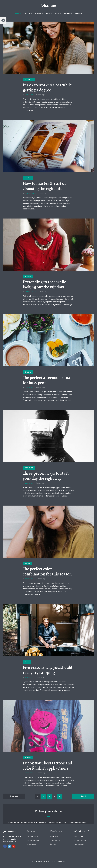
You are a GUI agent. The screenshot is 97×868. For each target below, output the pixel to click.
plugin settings (83, 822)
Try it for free (78, 836)
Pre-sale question (80, 840)
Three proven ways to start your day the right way (46, 476)
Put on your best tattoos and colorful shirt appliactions (47, 766)
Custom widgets (56, 840)
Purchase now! (79, 844)
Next (82, 796)
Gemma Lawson (31, 193)
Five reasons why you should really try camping (48, 670)
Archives (38, 14)
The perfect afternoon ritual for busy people (47, 380)
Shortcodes (54, 836)
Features (67, 14)
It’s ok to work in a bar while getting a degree (47, 87)
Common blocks (32, 836)
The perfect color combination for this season (47, 571)
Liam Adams (29, 95)
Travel (27, 662)
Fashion (27, 563)
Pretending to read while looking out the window (44, 284)
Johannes (49, 5)
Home (17, 14)
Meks (41, 861)
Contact (53, 844)
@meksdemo (53, 811)
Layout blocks (32, 844)
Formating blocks (33, 840)
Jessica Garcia (30, 579)
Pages (57, 14)
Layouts (27, 14)
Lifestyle (28, 178)
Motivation (29, 79)
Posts (48, 14)
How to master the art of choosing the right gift (44, 186)
